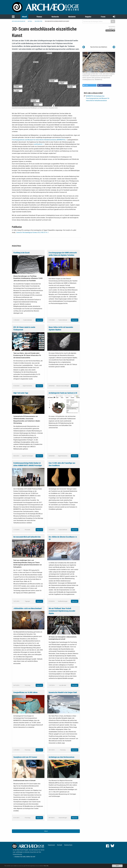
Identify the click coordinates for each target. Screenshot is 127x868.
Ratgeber (88, 17)
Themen (39, 17)
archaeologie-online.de (19, 21)
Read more (39, 320)
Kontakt (60, 845)
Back (46, 831)
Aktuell (24, 17)
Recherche (55, 17)
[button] (90, 85)
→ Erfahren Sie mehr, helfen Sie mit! (24, 857)
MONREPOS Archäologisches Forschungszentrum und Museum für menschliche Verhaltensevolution (97, 98)
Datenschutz (68, 845)
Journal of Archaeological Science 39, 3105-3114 (31, 232)
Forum (103, 17)
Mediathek (72, 17)
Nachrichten (38, 21)
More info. (46, 866)
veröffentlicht (38, 144)
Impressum (51, 845)
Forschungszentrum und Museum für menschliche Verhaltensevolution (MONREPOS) (39, 140)
